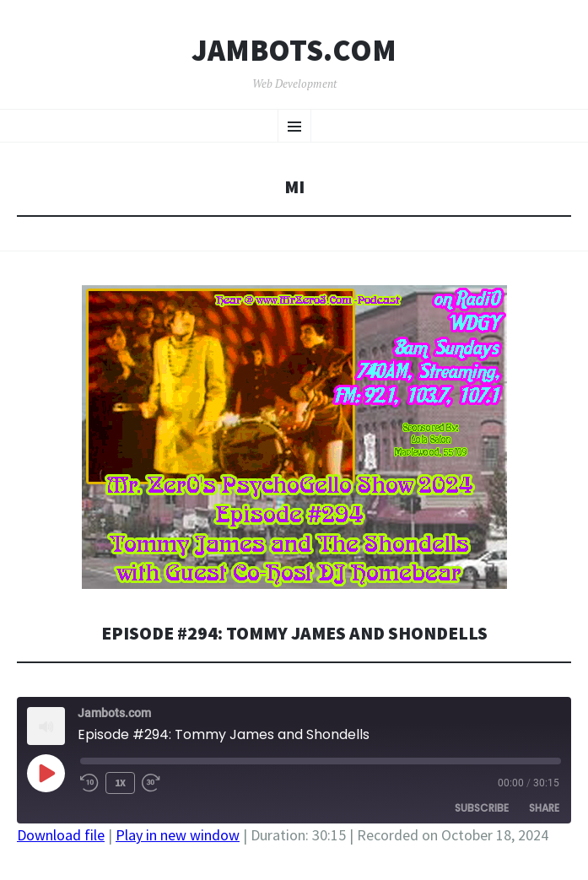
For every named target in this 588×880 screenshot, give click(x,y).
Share (544, 808)
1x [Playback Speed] (120, 783)
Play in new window (178, 835)
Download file (61, 835)
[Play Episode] (46, 773)
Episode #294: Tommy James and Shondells (294, 633)
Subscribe (482, 808)
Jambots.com (294, 51)
